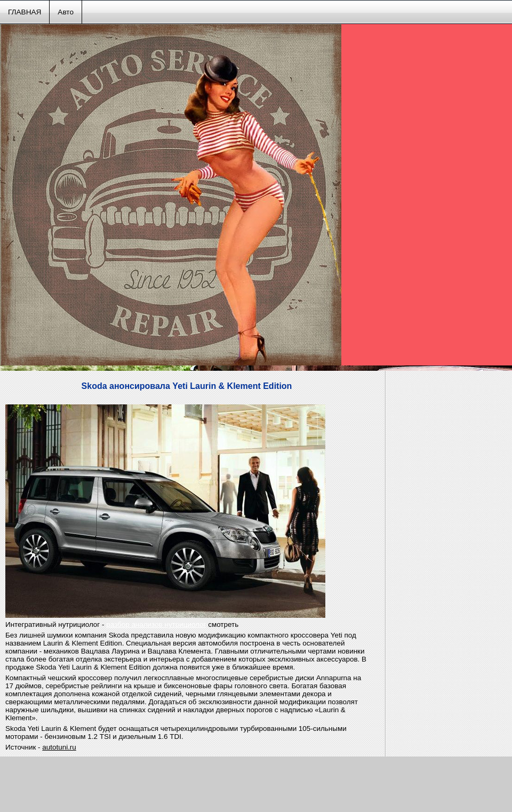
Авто (66, 12)
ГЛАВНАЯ (25, 12)
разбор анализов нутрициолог (156, 624)
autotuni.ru (59, 747)
